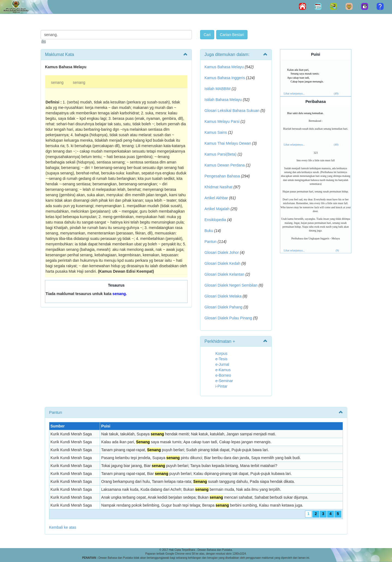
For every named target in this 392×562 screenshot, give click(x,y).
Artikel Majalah (217, 209)
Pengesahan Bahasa (222, 176)
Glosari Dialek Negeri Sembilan (231, 285)
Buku (209, 231)
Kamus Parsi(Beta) (220, 154)
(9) (337, 250)
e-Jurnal (222, 364)
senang (57, 82)
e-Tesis (221, 359)
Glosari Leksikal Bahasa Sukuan (232, 111)
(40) (336, 145)
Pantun (210, 242)
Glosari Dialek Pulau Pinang (228, 318)
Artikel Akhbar (216, 198)
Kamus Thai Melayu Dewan (228, 143)
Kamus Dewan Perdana (225, 165)
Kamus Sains (216, 132)
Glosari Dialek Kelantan (224, 274)
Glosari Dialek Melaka (223, 296)
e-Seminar (224, 381)
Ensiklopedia (215, 220)
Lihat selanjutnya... (294, 93)
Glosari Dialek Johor (222, 252)
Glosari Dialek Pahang (223, 307)
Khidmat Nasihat (218, 187)
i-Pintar (221, 386)
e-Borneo (223, 375)
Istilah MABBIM (218, 89)
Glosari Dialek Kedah (222, 263)
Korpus (221, 353)
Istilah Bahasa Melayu (223, 100)
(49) (336, 93)
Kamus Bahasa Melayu (225, 67)
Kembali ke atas (63, 527)
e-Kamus (223, 370)
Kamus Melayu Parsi (222, 121)
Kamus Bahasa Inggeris (225, 78)
